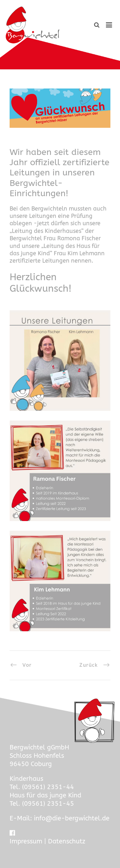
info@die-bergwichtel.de (72, 818)
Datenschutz (67, 841)
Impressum (26, 841)
